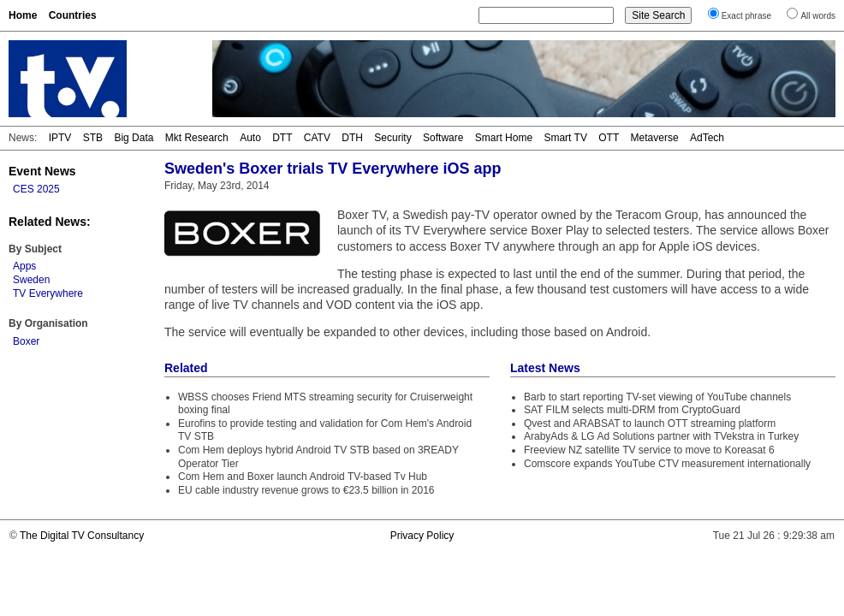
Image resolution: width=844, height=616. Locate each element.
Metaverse (655, 138)
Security (392, 138)
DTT (282, 138)
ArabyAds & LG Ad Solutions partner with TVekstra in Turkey (661, 436)
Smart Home (504, 138)
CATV (317, 138)
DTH (352, 138)
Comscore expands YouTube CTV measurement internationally (667, 464)
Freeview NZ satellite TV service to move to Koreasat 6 (649, 450)
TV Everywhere (48, 293)
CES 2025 (36, 189)
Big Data (134, 138)
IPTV (60, 138)
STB (93, 138)
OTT (609, 138)
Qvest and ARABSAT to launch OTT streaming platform (650, 423)
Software (443, 138)
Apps (24, 266)
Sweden (31, 280)
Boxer (26, 341)
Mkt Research (197, 138)
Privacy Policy (422, 536)
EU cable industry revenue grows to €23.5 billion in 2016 (306, 490)
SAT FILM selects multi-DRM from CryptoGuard (632, 410)
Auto (250, 138)
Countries (73, 15)
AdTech (707, 138)
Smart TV (565, 138)
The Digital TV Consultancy (82, 536)
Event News (42, 171)
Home (23, 15)
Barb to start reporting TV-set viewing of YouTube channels (657, 397)
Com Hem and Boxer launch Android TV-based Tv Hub (303, 477)
